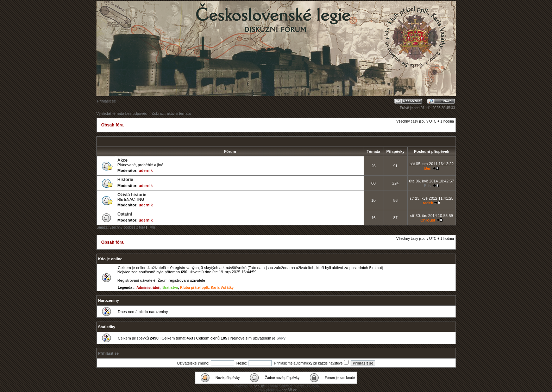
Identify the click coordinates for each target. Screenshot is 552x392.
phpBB (259, 386)
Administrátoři (148, 288)
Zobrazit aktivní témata (171, 113)
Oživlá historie (132, 195)
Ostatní (125, 214)
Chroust (428, 220)
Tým (151, 227)
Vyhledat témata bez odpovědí (123, 113)
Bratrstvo (170, 288)
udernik (146, 170)
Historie (126, 180)
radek (428, 203)
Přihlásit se (107, 101)
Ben (428, 168)
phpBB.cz (289, 390)
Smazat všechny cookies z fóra (121, 227)
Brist (428, 186)
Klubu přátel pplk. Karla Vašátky (207, 288)
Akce (123, 160)
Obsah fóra (112, 125)
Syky (281, 338)
